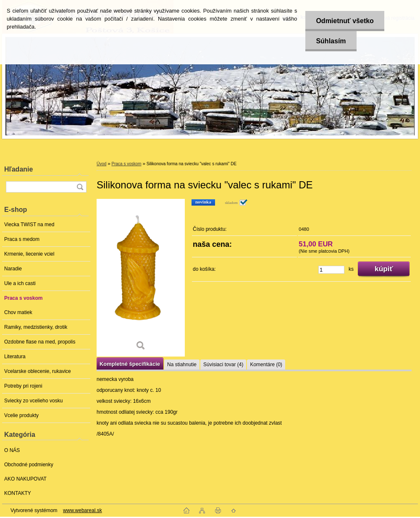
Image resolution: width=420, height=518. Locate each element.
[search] (80, 187)
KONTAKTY (18, 493)
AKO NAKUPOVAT (25, 479)
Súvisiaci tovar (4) (223, 365)
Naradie (13, 269)
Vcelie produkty (21, 415)
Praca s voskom (23, 298)
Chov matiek (18, 312)
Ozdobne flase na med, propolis (40, 342)
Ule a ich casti (20, 283)
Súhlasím (331, 41)
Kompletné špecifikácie (130, 364)
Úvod (101, 164)
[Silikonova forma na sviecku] (141, 278)
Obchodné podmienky (29, 465)
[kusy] (331, 270)
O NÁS (12, 450)
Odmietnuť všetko (345, 21)
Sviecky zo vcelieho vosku (33, 401)
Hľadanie (18, 169)
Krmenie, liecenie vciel (29, 254)
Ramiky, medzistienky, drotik (36, 327)
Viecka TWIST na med (29, 225)
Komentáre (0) (266, 365)
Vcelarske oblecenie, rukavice (38, 371)
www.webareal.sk (83, 510)
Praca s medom (22, 239)
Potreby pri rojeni (23, 386)
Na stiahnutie (182, 365)
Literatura (15, 357)
